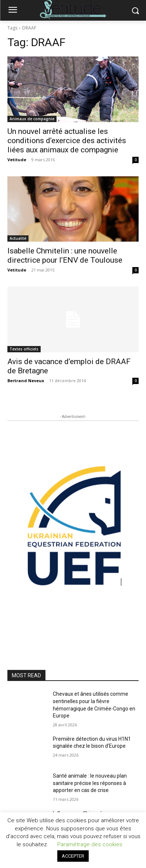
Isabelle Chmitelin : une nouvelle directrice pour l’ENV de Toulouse (65, 255)
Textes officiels (24, 349)
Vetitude (17, 160)
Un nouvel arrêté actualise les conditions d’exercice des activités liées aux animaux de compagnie (67, 141)
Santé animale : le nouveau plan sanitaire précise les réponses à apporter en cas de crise (90, 783)
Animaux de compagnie (32, 119)
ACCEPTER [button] (73, 856)
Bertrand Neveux (26, 381)
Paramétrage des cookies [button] (90, 844)
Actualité (18, 238)
